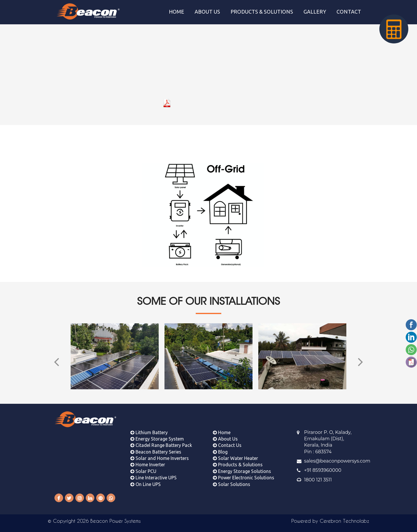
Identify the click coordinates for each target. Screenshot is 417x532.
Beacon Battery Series (156, 447)
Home (222, 428)
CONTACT (349, 12)
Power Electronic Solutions (244, 473)
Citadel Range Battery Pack (161, 441)
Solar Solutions (232, 480)
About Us (225, 434)
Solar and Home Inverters (160, 454)
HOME (177, 12)
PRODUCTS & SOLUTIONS (262, 12)
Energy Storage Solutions (242, 467)
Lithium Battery (149, 428)
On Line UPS (146, 480)
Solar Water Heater (235, 454)
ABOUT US (207, 12)
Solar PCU (143, 467)
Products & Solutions (238, 461)
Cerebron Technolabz (344, 521)
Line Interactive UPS (153, 473)
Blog (220, 447)
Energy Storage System (157, 434)
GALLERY (315, 12)
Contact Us (227, 441)
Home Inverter (148, 461)
